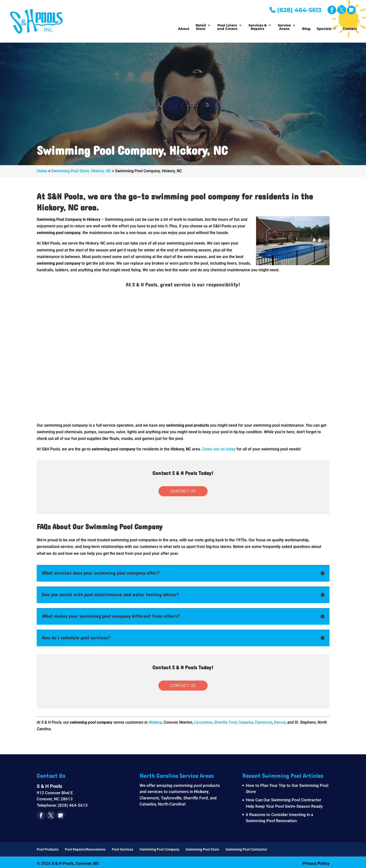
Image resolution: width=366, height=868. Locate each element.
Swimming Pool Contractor (246, 849)
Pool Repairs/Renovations (85, 849)
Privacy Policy (316, 863)
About (184, 29)
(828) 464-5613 (295, 10)
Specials (324, 29)
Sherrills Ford (225, 722)
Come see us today (219, 449)
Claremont (263, 722)
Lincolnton (203, 722)
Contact (350, 29)
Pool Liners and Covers (227, 27)
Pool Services (123, 849)
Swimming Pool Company (159, 849)
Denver (280, 722)
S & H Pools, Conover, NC (75, 863)
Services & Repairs (258, 27)
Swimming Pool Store (202, 849)
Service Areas (284, 27)
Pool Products (48, 849)
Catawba (246, 722)
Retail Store (201, 27)
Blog (306, 29)
